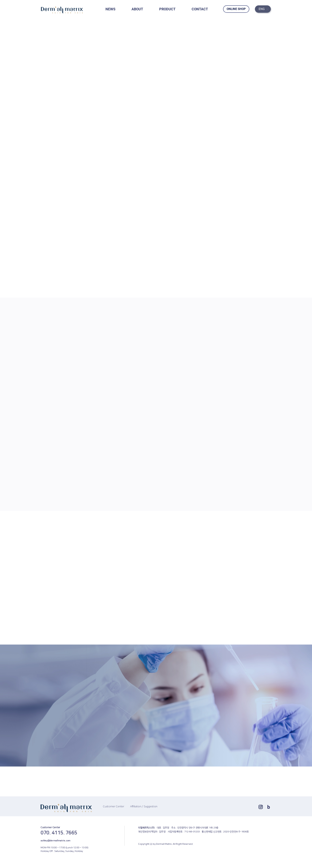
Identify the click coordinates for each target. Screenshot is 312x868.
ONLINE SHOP (236, 9)
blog (269, 807)
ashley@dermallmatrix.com (56, 841)
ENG (262, 9)
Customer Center (114, 807)
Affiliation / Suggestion (144, 807)
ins (261, 807)
